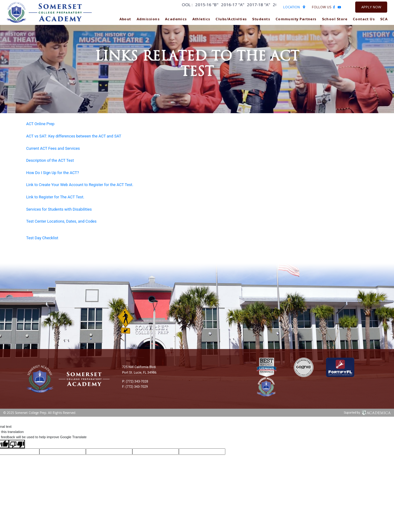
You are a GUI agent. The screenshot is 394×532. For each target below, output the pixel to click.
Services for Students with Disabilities (59, 209)
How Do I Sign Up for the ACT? (52, 173)
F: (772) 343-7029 (135, 387)
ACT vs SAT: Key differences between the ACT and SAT (74, 136)
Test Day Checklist (42, 238)
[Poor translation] (17, 444)
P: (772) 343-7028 (135, 381)
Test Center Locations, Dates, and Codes (61, 221)
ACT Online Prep (40, 124)
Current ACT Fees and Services (53, 148)
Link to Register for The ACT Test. (55, 197)
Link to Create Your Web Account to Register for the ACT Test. (80, 185)
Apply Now (371, 7)
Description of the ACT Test (50, 160)
